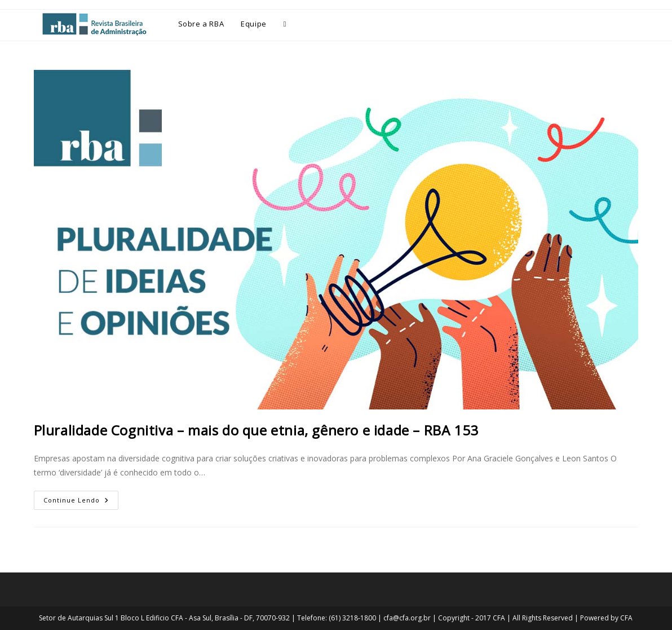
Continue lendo (81, 497)
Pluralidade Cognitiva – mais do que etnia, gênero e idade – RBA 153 (256, 430)
